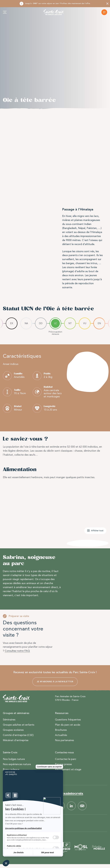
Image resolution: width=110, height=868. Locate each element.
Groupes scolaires (13, 730)
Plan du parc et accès (68, 725)
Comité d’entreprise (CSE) (18, 735)
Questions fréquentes (68, 720)
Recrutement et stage (68, 770)
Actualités (61, 735)
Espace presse (63, 764)
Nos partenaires (64, 740)
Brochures (61, 730)
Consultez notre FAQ (17, 651)
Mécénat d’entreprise (16, 740)
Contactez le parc (66, 759)
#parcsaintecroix (68, 794)
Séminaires (9, 720)
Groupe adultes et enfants (19, 725)
